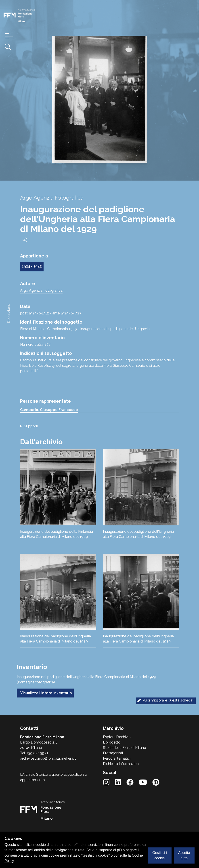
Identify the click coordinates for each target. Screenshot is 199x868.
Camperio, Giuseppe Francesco (49, 410)
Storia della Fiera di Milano (125, 748)
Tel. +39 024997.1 (34, 753)
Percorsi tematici (117, 758)
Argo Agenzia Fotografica (41, 290)
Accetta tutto (184, 855)
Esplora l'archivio (117, 737)
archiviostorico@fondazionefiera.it (48, 758)
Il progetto (112, 742)
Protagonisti (113, 753)
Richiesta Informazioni (121, 764)
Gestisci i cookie (160, 855)
